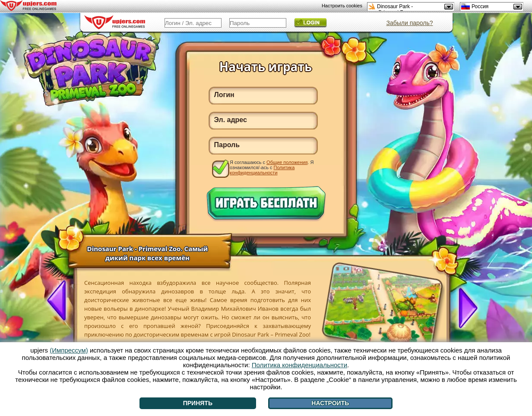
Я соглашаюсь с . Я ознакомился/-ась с (272, 167)
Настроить (330, 403)
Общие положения (287, 162)
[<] (60, 301)
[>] (465, 307)
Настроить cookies (342, 6)
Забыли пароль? (409, 23)
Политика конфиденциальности (262, 170)
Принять (198, 403)
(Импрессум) (69, 350)
